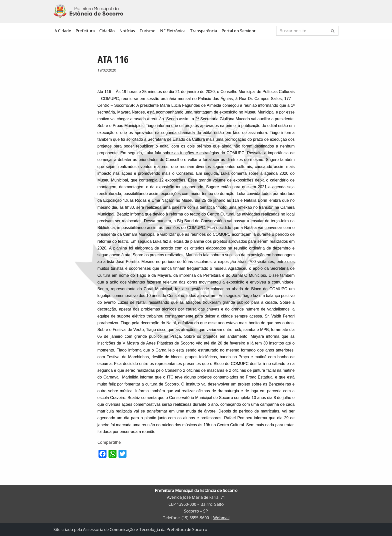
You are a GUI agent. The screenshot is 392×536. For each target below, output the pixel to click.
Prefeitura (85, 31)
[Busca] (302, 31)
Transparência (203, 31)
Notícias (127, 31)
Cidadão (107, 31)
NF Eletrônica (173, 31)
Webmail (221, 518)
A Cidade (63, 31)
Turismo (147, 31)
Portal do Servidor (238, 31)
